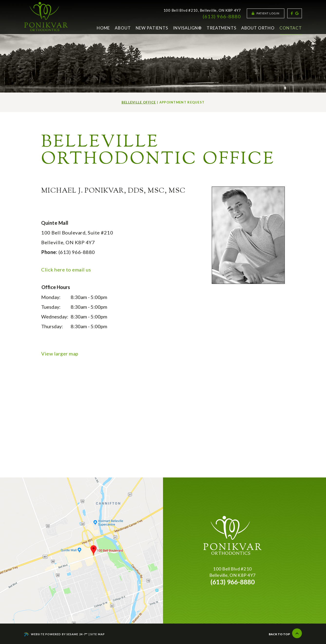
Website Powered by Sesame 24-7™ (56, 634)
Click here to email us (66, 270)
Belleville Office (139, 102)
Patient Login (266, 13)
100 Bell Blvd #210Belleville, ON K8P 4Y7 (233, 572)
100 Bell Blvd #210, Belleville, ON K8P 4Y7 (202, 10)
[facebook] (292, 13)
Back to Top (285, 633)
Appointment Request (182, 102)
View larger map (60, 354)
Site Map (98, 634)
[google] (297, 13)
